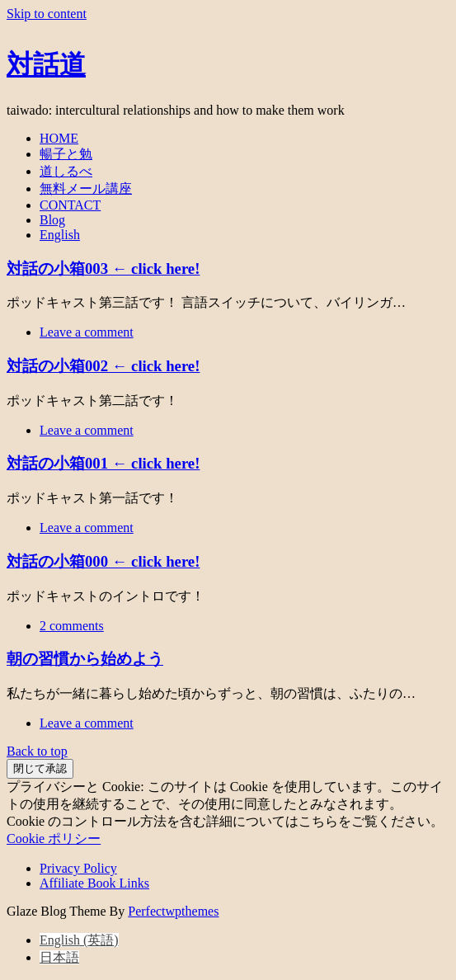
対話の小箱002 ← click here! (103, 366)
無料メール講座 (86, 188)
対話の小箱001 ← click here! (103, 463)
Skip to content (47, 14)
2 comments (72, 626)
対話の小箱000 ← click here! (103, 561)
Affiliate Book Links (94, 883)
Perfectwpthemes (173, 911)
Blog (52, 220)
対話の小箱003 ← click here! (103, 269)
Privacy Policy (78, 868)
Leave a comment (87, 332)
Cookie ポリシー (54, 839)
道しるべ (66, 171)
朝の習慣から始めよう (85, 659)
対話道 (46, 62)
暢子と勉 (66, 154)
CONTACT (70, 205)
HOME (59, 138)
